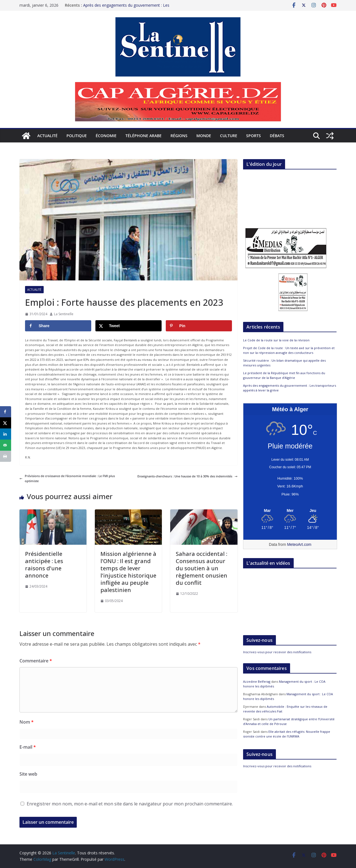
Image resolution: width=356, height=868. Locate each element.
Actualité (47, 136)
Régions (179, 136)
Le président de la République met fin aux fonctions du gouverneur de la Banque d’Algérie (284, 375)
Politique (77, 136)
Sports (254, 136)
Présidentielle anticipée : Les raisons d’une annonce (44, 565)
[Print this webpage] (6, 456)
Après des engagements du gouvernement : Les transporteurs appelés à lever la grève (126, 8)
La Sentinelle (64, 314)
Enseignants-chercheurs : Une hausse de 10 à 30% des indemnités (187, 476)
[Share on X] (128, 326)
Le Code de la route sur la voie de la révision (276, 340)
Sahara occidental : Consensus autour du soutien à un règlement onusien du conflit (202, 568)
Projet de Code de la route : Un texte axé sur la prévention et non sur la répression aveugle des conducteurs (289, 350)
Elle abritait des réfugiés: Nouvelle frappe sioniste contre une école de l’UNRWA (287, 734)
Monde (204, 136)
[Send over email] (6, 445)
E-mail (28, 747)
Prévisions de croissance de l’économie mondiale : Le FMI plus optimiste (67, 478)
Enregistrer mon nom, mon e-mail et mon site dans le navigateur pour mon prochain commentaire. (130, 804)
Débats (277, 136)
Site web (28, 774)
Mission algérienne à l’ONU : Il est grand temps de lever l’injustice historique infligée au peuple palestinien (128, 572)
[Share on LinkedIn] (6, 434)
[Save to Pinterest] (199, 326)
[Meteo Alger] (290, 511)
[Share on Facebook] (58, 326)
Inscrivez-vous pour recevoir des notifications (277, 652)
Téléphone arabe (144, 136)
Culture (229, 136)
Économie (106, 136)
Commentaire (36, 661)
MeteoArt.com (299, 544)
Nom (27, 722)
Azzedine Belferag (257, 681)
